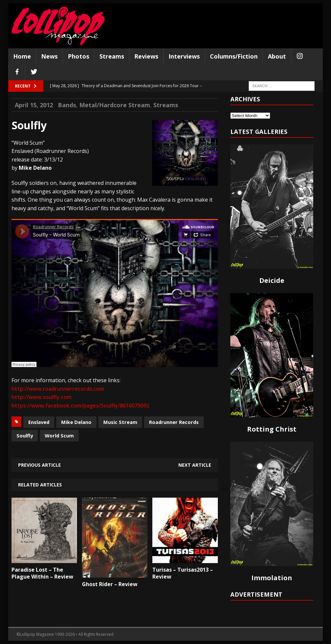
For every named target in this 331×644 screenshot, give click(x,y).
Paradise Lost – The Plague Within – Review (42, 573)
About (277, 56)
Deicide (272, 280)
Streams (112, 56)
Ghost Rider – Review (110, 584)
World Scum (59, 435)
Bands (67, 105)
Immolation (272, 578)
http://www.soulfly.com (41, 397)
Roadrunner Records (174, 422)
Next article (195, 465)
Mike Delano (76, 422)
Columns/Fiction (234, 56)
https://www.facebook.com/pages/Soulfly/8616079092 (80, 406)
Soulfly (25, 435)
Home (22, 56)
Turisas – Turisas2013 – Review (183, 573)
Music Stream (120, 422)
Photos (78, 56)
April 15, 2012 (34, 105)
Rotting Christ (272, 429)
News (49, 56)
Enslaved (39, 422)
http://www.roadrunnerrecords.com (58, 389)
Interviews (184, 56)
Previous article (39, 465)
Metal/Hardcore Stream (115, 105)
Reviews (146, 56)
